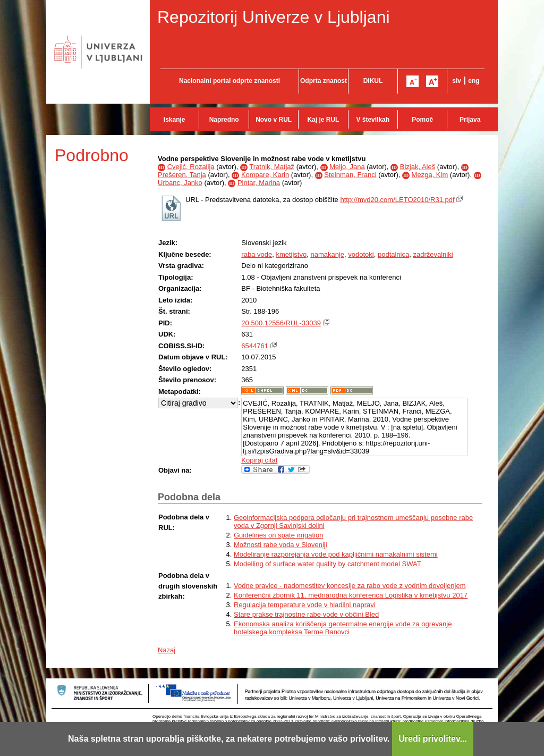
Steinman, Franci (350, 175)
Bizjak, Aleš (418, 167)
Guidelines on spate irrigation (278, 535)
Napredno (224, 120)
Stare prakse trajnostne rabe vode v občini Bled (306, 614)
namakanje (327, 254)
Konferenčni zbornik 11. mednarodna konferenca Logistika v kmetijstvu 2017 (351, 595)
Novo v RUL (274, 120)
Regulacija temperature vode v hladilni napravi (305, 605)
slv (457, 81)
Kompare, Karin (265, 175)
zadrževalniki (433, 254)
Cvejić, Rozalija (191, 167)
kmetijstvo (291, 254)
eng (474, 81)
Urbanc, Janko (180, 183)
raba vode (257, 254)
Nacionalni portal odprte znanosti (229, 81)
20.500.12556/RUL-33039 (281, 323)
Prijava (470, 120)
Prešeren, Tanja (182, 175)
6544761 (255, 346)
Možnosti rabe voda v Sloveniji (280, 545)
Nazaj (167, 650)
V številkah (373, 120)
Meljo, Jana (347, 167)
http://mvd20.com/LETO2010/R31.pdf (397, 200)
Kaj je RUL (323, 120)
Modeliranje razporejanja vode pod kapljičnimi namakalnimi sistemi (336, 554)
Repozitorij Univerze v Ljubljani (274, 17)
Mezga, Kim (430, 175)
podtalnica (393, 254)
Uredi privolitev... (433, 739)
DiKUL (373, 81)
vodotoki (361, 254)
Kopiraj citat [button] (259, 460)
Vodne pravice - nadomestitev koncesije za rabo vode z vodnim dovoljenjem (350, 586)
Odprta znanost (324, 81)
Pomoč (422, 120)
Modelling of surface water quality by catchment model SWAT (328, 564)
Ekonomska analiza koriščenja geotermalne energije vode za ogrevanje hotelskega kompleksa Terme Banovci (343, 628)
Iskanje (175, 120)
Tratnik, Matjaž (272, 167)
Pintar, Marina (259, 183)
